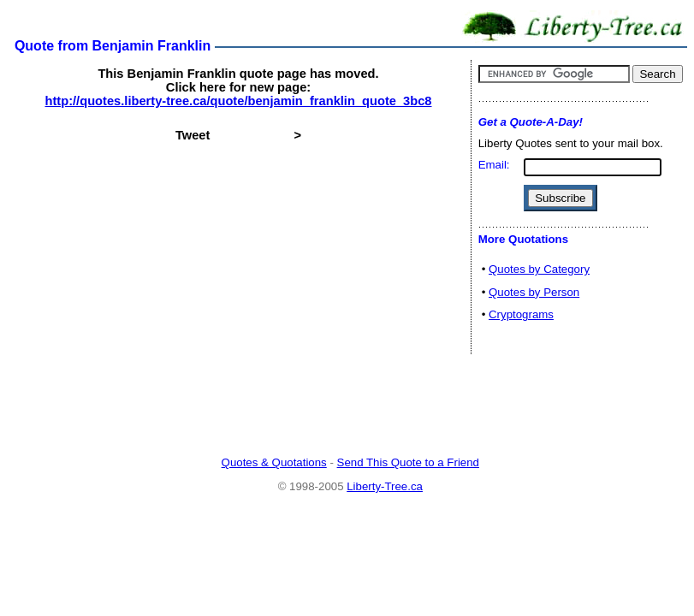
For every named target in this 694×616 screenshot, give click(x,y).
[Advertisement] (350, 406)
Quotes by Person (534, 292)
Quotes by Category (539, 269)
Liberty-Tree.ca (385, 486)
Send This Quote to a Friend (408, 462)
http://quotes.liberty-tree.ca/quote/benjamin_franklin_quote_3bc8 (239, 101)
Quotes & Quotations (274, 462)
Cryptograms (521, 314)
